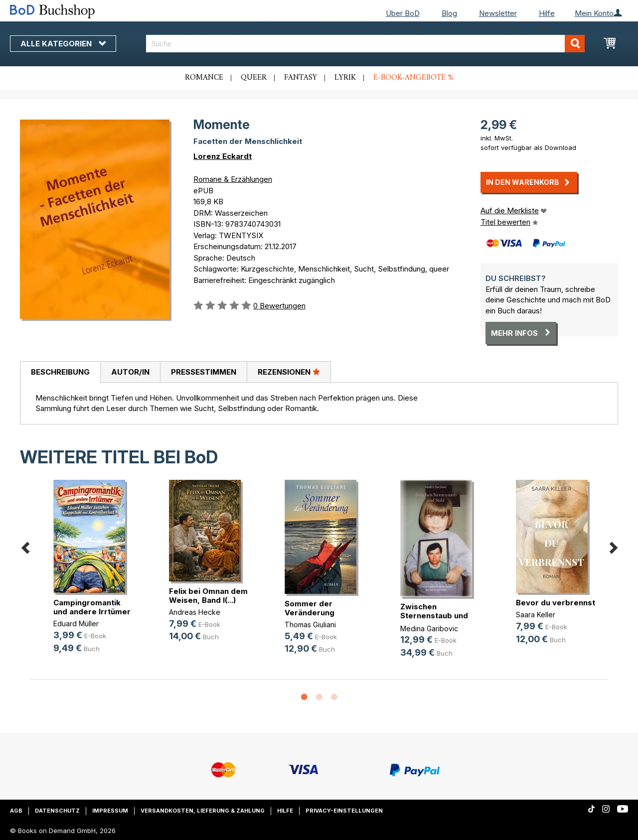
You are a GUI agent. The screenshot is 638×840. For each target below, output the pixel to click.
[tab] (60, 372)
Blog (449, 13)
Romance (204, 78)
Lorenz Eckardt (223, 156)
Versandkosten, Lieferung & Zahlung (203, 811)
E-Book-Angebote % (413, 78)
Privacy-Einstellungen (344, 811)
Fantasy (301, 78)
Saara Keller (536, 615)
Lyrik (345, 78)
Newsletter (498, 13)
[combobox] (365, 44)
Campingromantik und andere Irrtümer (92, 607)
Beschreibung (60, 372)
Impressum (110, 811)
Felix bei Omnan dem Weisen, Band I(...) (208, 596)
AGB (16, 811)
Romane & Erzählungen (233, 179)
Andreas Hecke (195, 612)
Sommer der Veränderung (310, 608)
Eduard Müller (76, 624)
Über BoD (403, 13)
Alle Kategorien (63, 44)
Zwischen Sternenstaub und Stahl (434, 616)
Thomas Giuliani (310, 625)
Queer (254, 78)
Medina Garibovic (429, 629)
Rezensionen (289, 372)
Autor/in (130, 372)
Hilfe (547, 13)
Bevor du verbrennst (556, 603)
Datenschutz (57, 811)
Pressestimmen (204, 372)
